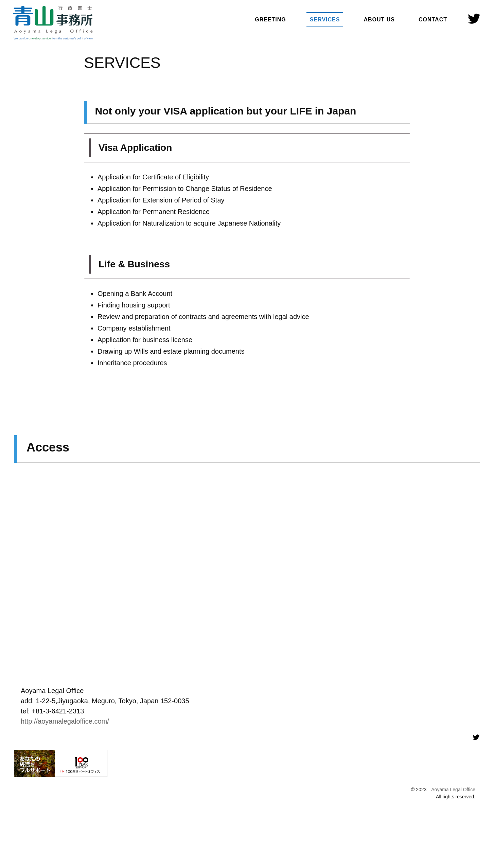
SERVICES (325, 20)
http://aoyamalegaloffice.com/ (65, 721)
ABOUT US (379, 20)
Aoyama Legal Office (453, 790)
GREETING (270, 20)
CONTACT (433, 20)
